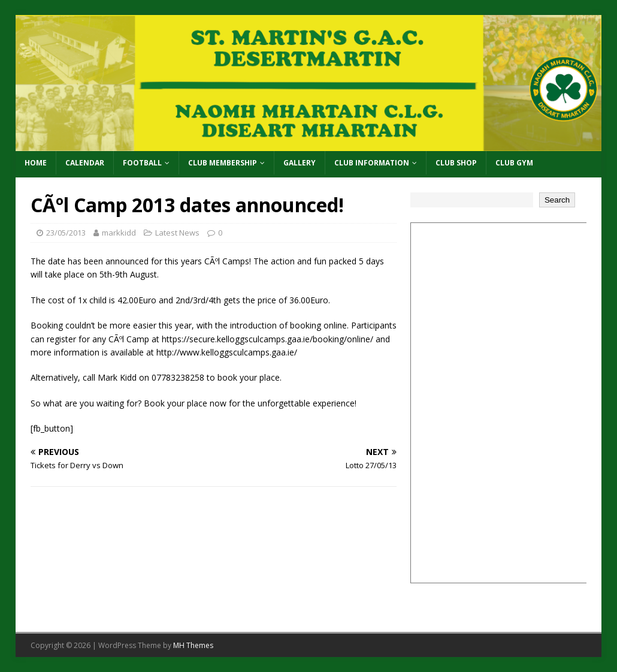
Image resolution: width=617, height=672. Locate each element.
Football (142, 163)
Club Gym (514, 163)
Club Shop (456, 163)
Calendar (85, 163)
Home (36, 163)
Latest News (177, 233)
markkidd (119, 233)
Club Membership (223, 163)
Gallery (300, 163)
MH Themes (193, 645)
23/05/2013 (66, 233)
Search (557, 200)
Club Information (372, 163)
